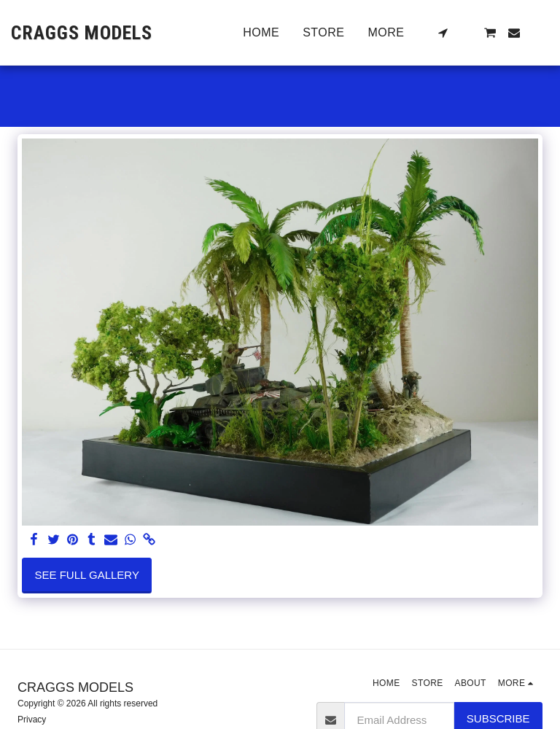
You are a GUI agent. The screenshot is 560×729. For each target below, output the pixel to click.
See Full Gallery (87, 575)
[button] (443, 33)
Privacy (32, 720)
